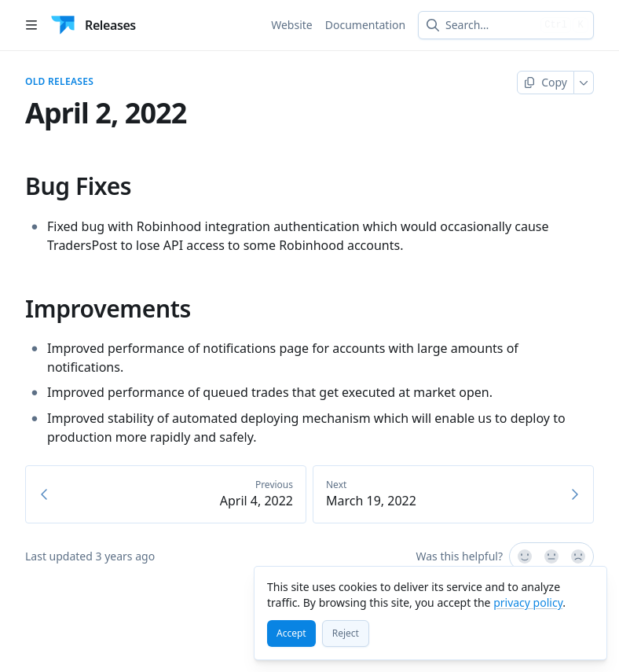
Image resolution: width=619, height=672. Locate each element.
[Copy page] (546, 83)
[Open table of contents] (31, 25)
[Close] (588, 586)
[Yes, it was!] (524, 556)
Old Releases (59, 82)
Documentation (365, 25)
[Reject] (346, 633)
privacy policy (528, 602)
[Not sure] (551, 556)
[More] (584, 83)
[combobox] (490, 25)
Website (292, 25)
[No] (579, 556)
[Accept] (291, 633)
